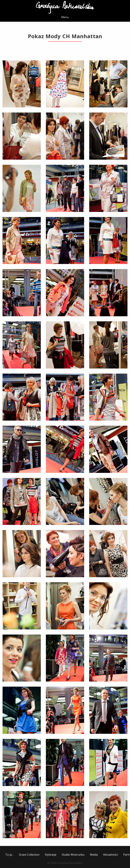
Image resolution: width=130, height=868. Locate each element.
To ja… (9, 855)
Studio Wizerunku (73, 855)
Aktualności (110, 855)
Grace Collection (29, 855)
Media (94, 855)
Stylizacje (51, 855)
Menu (65, 17)
